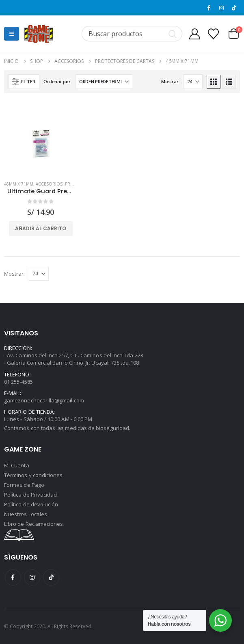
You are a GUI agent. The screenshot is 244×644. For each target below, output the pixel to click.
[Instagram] (222, 8)
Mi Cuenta (17, 465)
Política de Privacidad (30, 495)
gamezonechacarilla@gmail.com (44, 400)
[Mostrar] (193, 82)
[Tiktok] (234, 8)
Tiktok (51, 577)
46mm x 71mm (19, 184)
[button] (12, 34)
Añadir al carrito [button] (41, 228)
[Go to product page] (41, 138)
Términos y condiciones (33, 475)
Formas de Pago (24, 485)
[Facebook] (209, 8)
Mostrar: (170, 81)
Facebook (13, 577)
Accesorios (49, 184)
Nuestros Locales (26, 514)
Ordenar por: (57, 81)
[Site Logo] (39, 33)
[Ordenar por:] (104, 82)
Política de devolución (31, 504)
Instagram (32, 577)
